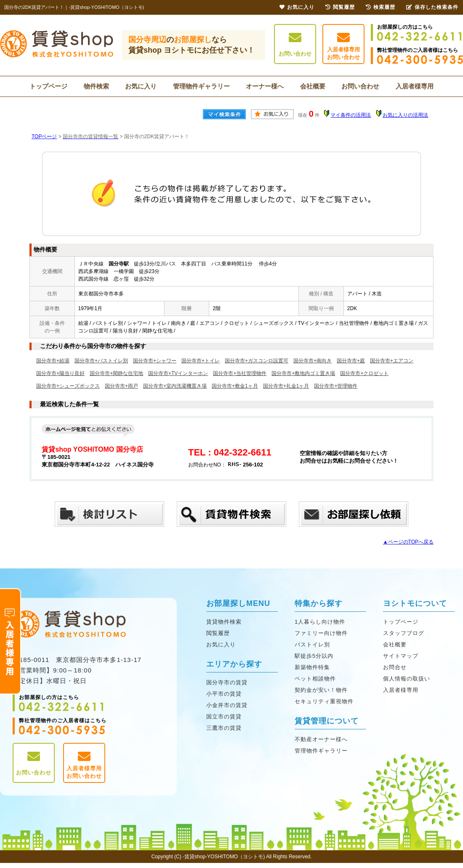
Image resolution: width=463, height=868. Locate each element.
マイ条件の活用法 (351, 115)
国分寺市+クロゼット (364, 373)
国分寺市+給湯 (53, 361)
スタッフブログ (404, 633)
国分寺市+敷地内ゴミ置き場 (303, 373)
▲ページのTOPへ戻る (408, 542)
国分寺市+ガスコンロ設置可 (257, 361)
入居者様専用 (415, 86)
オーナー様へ (265, 86)
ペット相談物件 (315, 679)
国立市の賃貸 (224, 717)
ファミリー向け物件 (321, 633)
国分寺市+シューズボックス (68, 386)
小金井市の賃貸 (227, 705)
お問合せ (395, 667)
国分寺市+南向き (313, 361)
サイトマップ (401, 656)
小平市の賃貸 (224, 694)
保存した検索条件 (432, 7)
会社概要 (313, 86)
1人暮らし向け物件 (320, 622)
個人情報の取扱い (407, 679)
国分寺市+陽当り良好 (60, 373)
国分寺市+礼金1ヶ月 (286, 386)
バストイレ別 (312, 644)
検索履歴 (381, 7)
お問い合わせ (295, 44)
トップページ (48, 86)
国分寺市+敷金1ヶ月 (235, 386)
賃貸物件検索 (224, 622)
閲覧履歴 (218, 633)
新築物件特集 (312, 667)
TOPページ (44, 137)
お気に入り (141, 86)
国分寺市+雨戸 (121, 386)
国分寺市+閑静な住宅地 (116, 373)
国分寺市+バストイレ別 (101, 361)
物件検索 (96, 86)
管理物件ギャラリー (201, 86)
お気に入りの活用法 (405, 115)
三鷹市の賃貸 (224, 728)
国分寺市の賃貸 (227, 682)
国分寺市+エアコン (392, 361)
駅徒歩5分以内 (314, 656)
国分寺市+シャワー (155, 361)
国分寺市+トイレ (201, 361)
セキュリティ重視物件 (324, 701)
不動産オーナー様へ (321, 739)
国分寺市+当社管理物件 (240, 373)
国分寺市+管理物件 (336, 386)
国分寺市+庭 (351, 361)
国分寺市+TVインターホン (178, 373)
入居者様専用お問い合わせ (343, 46)
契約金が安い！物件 (321, 690)
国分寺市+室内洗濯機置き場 (175, 386)
